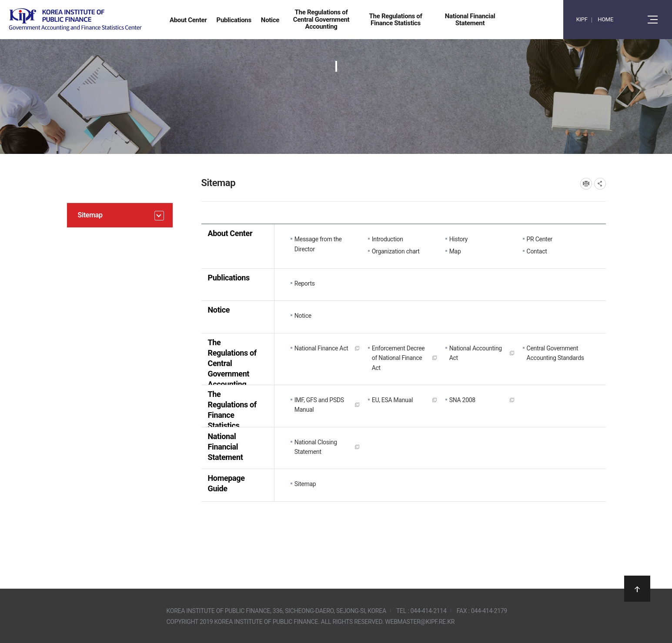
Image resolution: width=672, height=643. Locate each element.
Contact (537, 251)
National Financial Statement (226, 447)
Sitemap (305, 484)
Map (455, 251)
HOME (605, 19)
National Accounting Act (476, 353)
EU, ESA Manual (393, 400)
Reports (305, 283)
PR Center (540, 239)
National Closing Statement (316, 447)
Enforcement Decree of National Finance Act (398, 358)
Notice (219, 310)
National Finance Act (321, 348)
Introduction (388, 239)
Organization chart (396, 251)
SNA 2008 (462, 400)
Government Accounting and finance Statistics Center (75, 20)
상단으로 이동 (637, 589)
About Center (230, 233)
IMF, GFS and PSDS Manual (319, 405)
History (459, 239)
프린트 (586, 184)
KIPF (582, 19)
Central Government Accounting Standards (555, 353)
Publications (229, 278)
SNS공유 (600, 184)
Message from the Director (318, 244)
